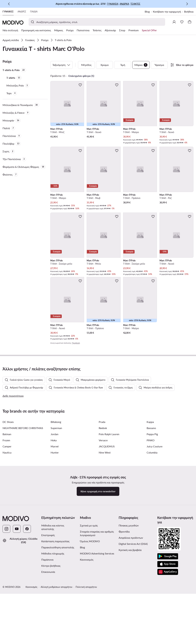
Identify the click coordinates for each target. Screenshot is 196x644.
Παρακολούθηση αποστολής (58, 624)
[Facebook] (27, 605)
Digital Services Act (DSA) (133, 620)
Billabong (56, 498)
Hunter (55, 529)
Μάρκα (141, 65)
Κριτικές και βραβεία (130, 626)
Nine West (105, 529)
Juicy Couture (155, 523)
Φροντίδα (124, 608)
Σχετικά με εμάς (89, 602)
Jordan (55, 510)
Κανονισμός (87, 636)
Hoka (54, 517)
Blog (147, 12)
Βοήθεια (189, 12)
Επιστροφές (48, 611)
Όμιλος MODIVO (90, 618)
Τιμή (123, 65)
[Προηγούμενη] (9, 4)
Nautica (7, 529)
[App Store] (168, 640)
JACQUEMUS (107, 523)
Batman (7, 510)
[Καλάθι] (190, 22)
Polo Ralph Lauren (109, 510)
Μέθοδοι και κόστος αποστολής (53, 603)
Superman (56, 504)
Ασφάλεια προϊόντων (131, 614)
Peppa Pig (152, 510)
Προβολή (76, 343)
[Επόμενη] (187, 4)
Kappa (150, 498)
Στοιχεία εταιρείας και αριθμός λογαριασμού (97, 610)
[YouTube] (17, 605)
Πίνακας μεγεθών (129, 602)
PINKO (151, 517)
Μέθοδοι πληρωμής (53, 630)
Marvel (55, 523)
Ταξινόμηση (62, 65)
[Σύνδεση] (174, 22)
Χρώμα (105, 65)
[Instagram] (6, 605)
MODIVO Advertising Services (97, 630)
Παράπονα (47, 636)
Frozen (6, 517)
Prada (102, 498)
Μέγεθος (86, 65)
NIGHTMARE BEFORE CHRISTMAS (23, 504)
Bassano (151, 504)
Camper (7, 523)
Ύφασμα (159, 65)
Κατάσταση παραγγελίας (55, 618)
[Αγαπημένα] (182, 22)
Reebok (103, 504)
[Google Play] (168, 633)
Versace (103, 517)
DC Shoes (8, 498)
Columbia (152, 529)
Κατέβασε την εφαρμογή (167, 12)
